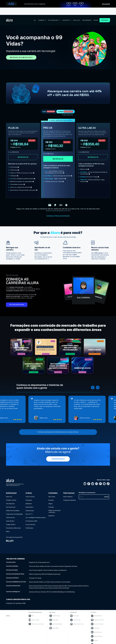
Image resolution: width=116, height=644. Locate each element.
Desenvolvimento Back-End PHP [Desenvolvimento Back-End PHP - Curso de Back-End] (38, 583)
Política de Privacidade (13, 510)
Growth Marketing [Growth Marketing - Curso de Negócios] (70, 589)
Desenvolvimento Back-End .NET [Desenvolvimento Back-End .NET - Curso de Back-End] (58, 583)
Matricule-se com (21, 50)
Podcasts (51, 507)
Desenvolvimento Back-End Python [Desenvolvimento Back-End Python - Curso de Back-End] (78, 583)
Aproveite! (106, 4)
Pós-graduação (18, 600)
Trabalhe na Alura (11, 500)
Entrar (94, 13)
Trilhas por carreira (15, 559)
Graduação (9, 600)
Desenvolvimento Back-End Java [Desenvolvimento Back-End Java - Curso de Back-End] (38, 585)
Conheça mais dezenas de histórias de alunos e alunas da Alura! (58, 431)
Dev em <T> (29, 514)
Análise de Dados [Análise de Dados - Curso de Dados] (45, 566)
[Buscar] (34, 13)
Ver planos (104, 13)
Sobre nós (9, 496)
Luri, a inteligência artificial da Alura (36, 517)
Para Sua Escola (11, 507)
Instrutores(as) (30, 510)
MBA (24, 600)
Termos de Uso (10, 517)
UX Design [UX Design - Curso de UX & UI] (38, 576)
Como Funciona (30, 496)
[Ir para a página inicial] (9, 13)
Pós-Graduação (53, 13)
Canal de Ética (10, 521)
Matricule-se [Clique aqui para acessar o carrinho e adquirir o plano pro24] (58, 154)
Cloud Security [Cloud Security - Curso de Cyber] (33, 569)
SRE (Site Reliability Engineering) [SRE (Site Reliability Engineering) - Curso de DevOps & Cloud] (51, 573)
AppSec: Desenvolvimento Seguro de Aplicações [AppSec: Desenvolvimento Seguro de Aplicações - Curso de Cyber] (52, 569)
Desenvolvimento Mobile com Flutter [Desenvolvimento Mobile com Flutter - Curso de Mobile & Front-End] (39, 580)
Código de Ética (11, 524)
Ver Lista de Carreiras (17, 300)
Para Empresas (85, 13)
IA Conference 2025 (31, 521)
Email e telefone (68, 496)
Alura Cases (52, 496)
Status (8, 531)
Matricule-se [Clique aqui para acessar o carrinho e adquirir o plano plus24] (23, 152)
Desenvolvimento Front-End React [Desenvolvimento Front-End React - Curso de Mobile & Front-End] (61, 580)
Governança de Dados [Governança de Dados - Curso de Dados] (57, 566)
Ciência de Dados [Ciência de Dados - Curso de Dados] (34, 566)
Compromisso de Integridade (14, 514)
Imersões (51, 500)
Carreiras (42, 13)
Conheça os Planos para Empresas (58, 211)
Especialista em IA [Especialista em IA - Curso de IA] (45, 562)
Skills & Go (75, 13)
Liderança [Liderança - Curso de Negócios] (32, 589)
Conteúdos (66, 13)
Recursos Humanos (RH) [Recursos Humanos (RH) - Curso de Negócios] (42, 589)
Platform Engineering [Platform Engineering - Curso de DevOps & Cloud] (35, 573)
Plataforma (29, 503)
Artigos (50, 503)
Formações (29, 500)
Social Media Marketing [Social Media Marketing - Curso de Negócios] (57, 589)
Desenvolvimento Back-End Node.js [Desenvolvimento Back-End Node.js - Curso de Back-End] (59, 585)
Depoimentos (29, 507)
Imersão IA (51, 516)
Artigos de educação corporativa (54, 511)
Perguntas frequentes (70, 500)
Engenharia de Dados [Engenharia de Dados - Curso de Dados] (71, 566)
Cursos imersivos (30, 524)
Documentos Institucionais (13, 528)
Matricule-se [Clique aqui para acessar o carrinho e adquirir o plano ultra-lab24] (93, 152)
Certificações (29, 528)
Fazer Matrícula (58, 459)
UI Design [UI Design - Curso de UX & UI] (32, 576)
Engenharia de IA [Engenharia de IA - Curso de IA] (34, 562)
